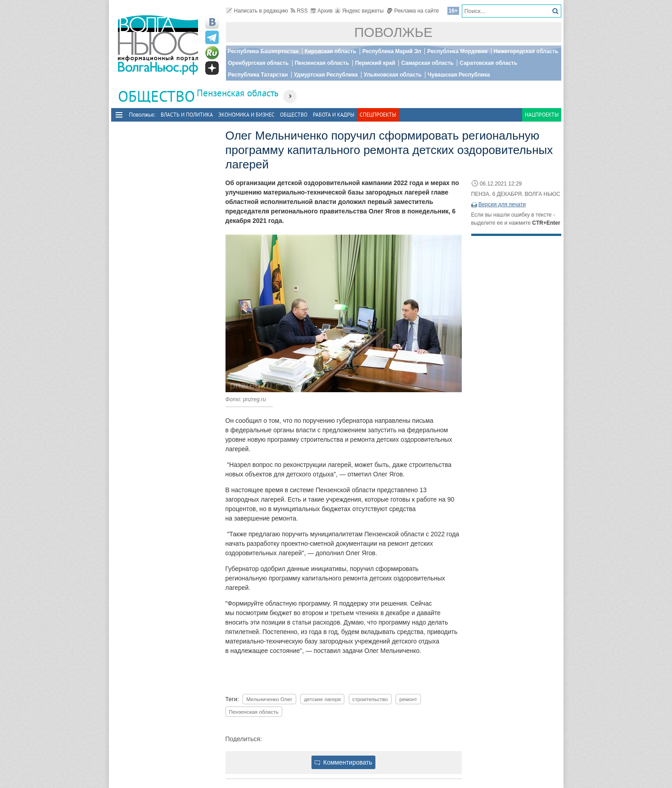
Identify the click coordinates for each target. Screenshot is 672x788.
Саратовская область (488, 63)
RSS (299, 11)
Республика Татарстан (258, 75)
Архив (322, 11)
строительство (370, 699)
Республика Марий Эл (392, 51)
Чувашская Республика (459, 75)
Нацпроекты (542, 115)
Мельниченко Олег (269, 699)
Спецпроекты (378, 115)
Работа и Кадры (334, 115)
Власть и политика (187, 115)
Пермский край (375, 63)
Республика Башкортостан (263, 51)
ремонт (408, 699)
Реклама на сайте (413, 11)
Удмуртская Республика (326, 75)
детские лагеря (322, 699)
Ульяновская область (393, 75)
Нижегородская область (526, 51)
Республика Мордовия (457, 51)
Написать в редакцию (257, 11)
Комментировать (343, 762)
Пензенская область (322, 63)
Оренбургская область (259, 63)
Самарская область (427, 63)
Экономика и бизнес (246, 115)
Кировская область (331, 51)
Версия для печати (502, 204)
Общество (294, 115)
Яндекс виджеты (359, 11)
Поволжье (393, 32)
